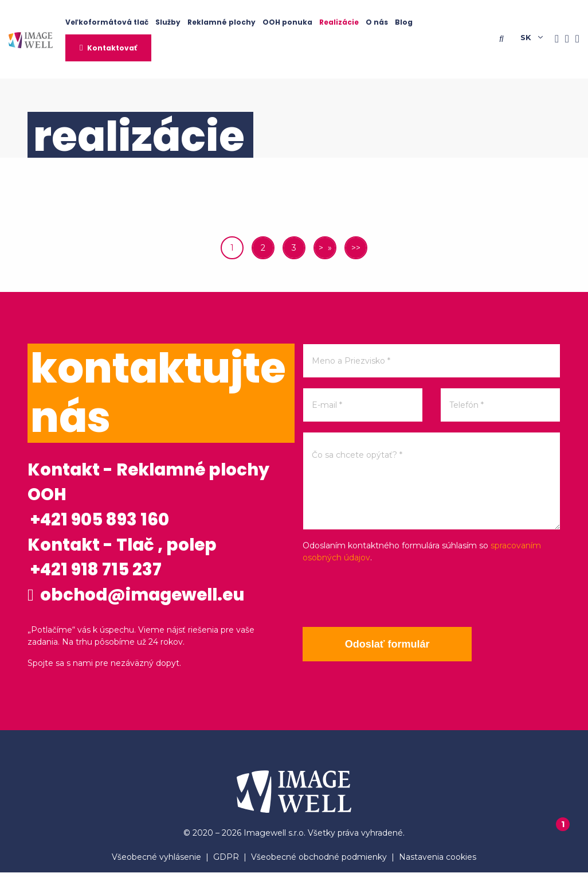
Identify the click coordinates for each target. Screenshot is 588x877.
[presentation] (390, 595)
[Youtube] (574, 39)
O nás (377, 22)
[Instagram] (564, 39)
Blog (404, 22)
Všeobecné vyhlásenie (156, 862)
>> (356, 248)
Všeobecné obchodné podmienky (319, 862)
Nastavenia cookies (438, 862)
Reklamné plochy (222, 22)
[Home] (31, 39)
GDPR (226, 862)
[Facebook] (554, 39)
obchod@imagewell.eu (140, 599)
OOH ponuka (287, 22)
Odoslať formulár (389, 644)
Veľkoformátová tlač (107, 22)
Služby (168, 22)
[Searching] (504, 39)
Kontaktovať (112, 48)
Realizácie (339, 22)
